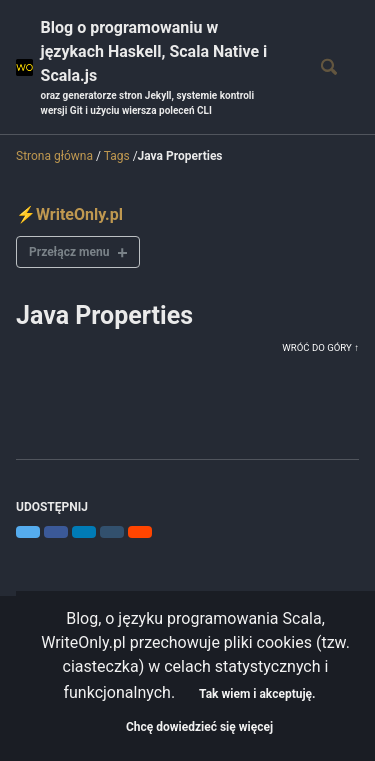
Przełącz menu (69, 252)
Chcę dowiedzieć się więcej (199, 727)
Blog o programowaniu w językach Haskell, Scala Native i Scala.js (162, 68)
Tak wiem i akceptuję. (257, 694)
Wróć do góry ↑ (320, 347)
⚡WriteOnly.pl (69, 214)
